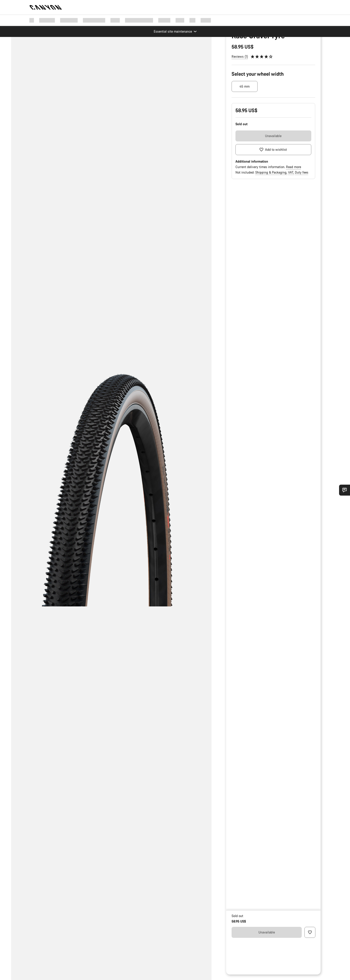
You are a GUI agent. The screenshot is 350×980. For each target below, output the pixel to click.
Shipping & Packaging (271, 215)
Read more (294, 209)
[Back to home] (46, 7)
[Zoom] (41, 47)
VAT (291, 215)
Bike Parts (273, 51)
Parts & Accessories (246, 51)
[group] (111, 490)
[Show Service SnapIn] (345, 490)
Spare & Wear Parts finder (250, 58)
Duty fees (302, 215)
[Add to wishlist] (273, 192)
